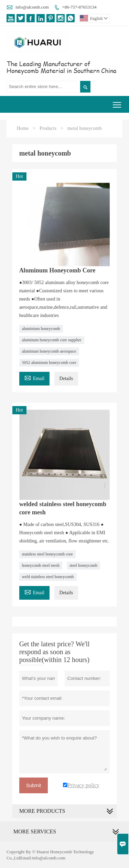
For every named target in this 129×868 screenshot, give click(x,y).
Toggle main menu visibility (117, 102)
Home (23, 128)
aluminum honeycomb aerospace (49, 351)
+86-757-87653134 (79, 7)
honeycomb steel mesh (41, 565)
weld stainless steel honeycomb (48, 577)
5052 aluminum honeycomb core (49, 363)
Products (48, 128)
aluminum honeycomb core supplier (52, 340)
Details (66, 378)
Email (34, 377)
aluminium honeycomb (41, 329)
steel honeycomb (83, 565)
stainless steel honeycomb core (47, 554)
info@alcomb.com (32, 7)
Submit (34, 785)
